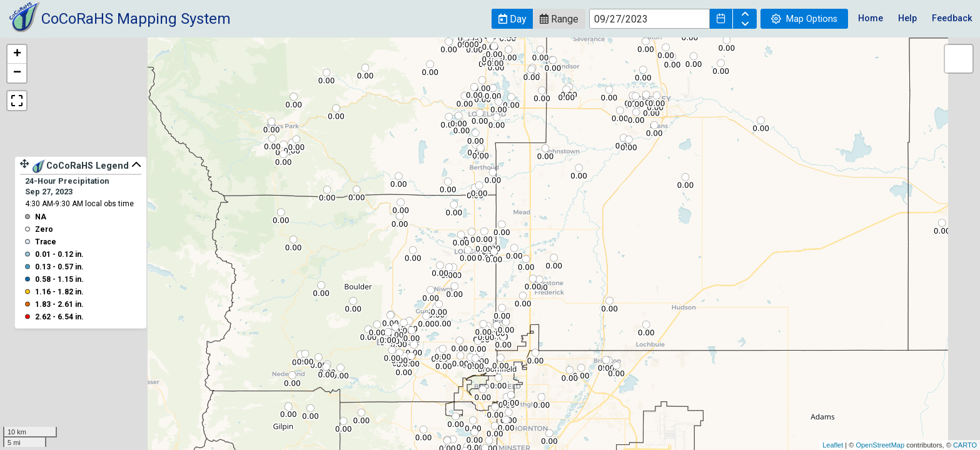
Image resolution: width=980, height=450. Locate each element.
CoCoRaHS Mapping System (136, 19)
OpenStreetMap (880, 445)
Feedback (952, 18)
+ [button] (17, 54)
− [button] (17, 73)
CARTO (965, 445)
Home (871, 18)
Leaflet (833, 445)
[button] (512, 19)
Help (907, 18)
